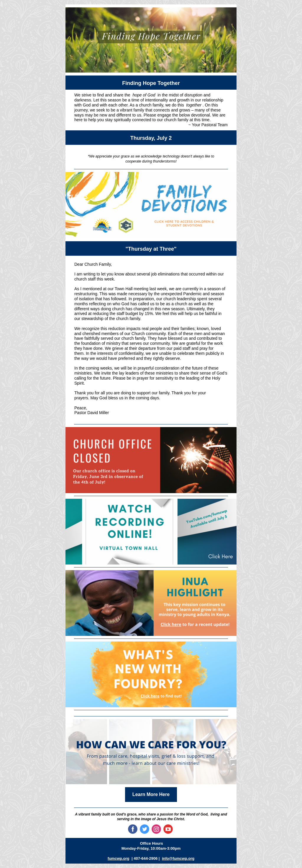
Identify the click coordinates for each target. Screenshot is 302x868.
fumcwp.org (119, 858)
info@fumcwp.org (178, 858)
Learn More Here (151, 794)
